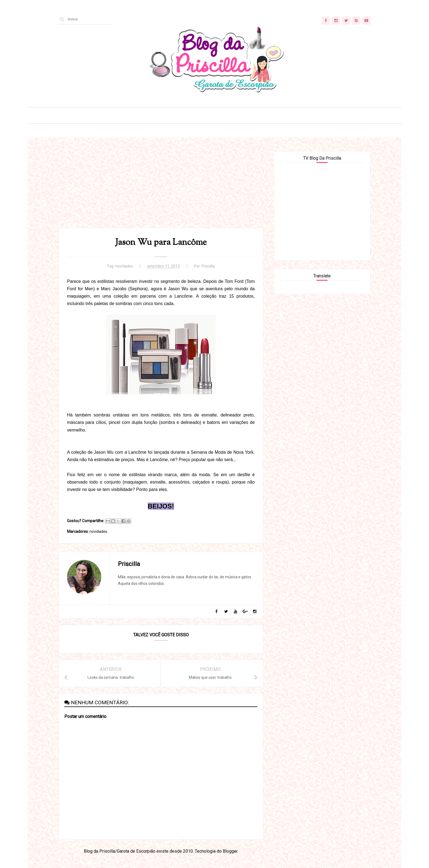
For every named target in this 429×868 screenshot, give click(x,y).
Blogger (230, 851)
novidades (124, 266)
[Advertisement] (161, 189)
